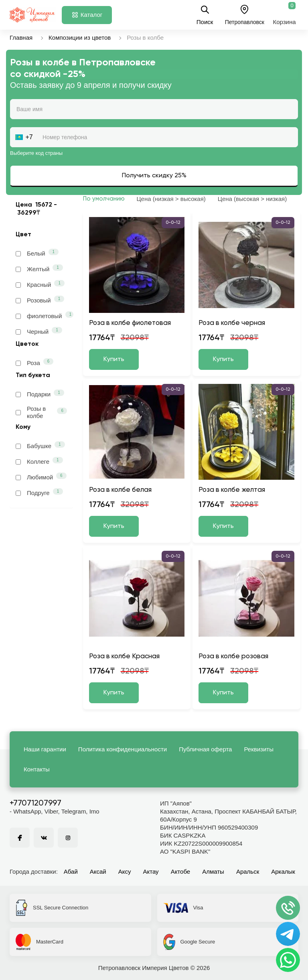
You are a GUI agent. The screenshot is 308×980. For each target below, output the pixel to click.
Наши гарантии (45, 749)
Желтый (39, 268)
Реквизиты (259, 749)
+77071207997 (35, 803)
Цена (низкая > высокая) (171, 199)
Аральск (248, 871)
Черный (39, 331)
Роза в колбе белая (120, 490)
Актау (151, 871)
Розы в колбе (41, 412)
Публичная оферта (205, 749)
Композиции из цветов (80, 38)
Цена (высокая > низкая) (252, 199)
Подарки (40, 394)
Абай (71, 871)
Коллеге (39, 461)
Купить (114, 359)
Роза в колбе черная (232, 323)
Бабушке (40, 445)
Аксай (98, 871)
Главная (21, 38)
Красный (40, 284)
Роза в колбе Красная (124, 656)
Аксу (125, 871)
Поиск (205, 15)
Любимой (41, 477)
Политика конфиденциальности (123, 749)
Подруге (39, 492)
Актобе (181, 871)
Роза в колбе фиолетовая (130, 323)
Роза (34, 362)
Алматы (213, 871)
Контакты (37, 769)
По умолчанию (104, 199)
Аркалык (283, 871)
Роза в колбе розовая (233, 656)
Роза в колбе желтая (232, 490)
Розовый (40, 300)
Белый (37, 253)
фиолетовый (41, 315)
